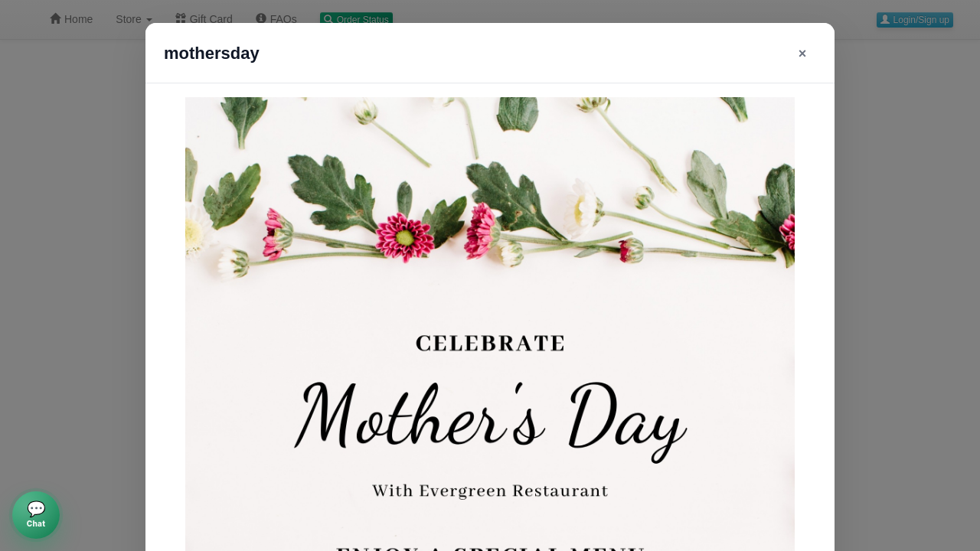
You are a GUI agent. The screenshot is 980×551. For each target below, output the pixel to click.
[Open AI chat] (36, 515)
